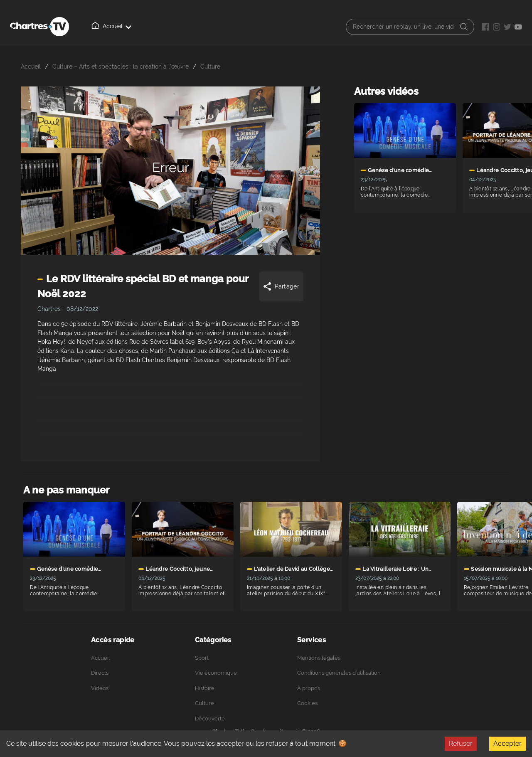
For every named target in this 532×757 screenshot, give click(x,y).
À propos (216, 27)
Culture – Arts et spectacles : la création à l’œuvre (121, 66)
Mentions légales (319, 658)
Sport (202, 658)
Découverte (210, 719)
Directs (141, 27)
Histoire (205, 688)
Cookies (307, 703)
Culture (210, 66)
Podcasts (256, 27)
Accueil (104, 26)
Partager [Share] (281, 286)
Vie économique (216, 673)
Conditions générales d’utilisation (339, 673)
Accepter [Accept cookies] (507, 743)
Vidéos (177, 26)
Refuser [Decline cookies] (461, 743)
